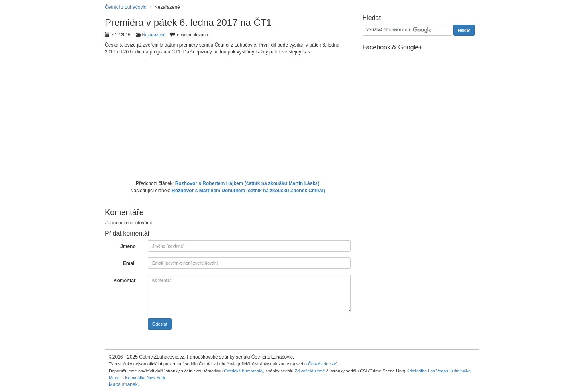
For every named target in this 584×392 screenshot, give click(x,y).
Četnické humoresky (243, 371)
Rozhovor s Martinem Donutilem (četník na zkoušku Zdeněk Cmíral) (248, 191)
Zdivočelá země (310, 371)
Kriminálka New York (145, 378)
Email (129, 263)
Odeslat (160, 324)
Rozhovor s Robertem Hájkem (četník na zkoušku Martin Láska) (247, 183)
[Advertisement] (228, 117)
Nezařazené (154, 35)
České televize (322, 364)
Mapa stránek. (124, 384)
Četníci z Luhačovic (125, 7)
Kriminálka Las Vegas (427, 371)
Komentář (125, 281)
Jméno (128, 246)
